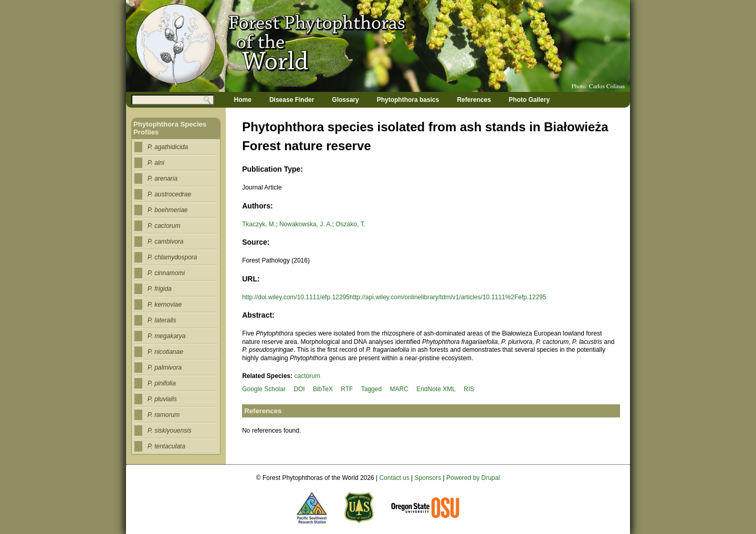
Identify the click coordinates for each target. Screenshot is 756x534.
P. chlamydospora (172, 257)
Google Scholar (264, 389)
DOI (299, 389)
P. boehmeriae (168, 210)
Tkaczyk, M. (259, 224)
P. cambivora (165, 242)
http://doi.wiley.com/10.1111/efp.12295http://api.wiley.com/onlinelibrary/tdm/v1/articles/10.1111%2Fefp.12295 (394, 297)
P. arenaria (162, 179)
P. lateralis (162, 320)
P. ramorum (164, 415)
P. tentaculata (166, 446)
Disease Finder (292, 100)
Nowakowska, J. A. (306, 224)
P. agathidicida (168, 147)
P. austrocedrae (169, 194)
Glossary (345, 100)
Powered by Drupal (473, 478)
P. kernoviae (165, 305)
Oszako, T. (350, 224)
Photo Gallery (529, 100)
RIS (469, 389)
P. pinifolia (162, 383)
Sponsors (428, 478)
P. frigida (160, 289)
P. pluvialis (162, 399)
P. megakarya (167, 336)
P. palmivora (165, 368)
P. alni (156, 163)
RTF (347, 389)
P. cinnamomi (166, 273)
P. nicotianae (165, 352)
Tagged (371, 389)
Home (243, 100)
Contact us (394, 478)
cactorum (307, 376)
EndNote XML (436, 389)
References (474, 100)
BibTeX (323, 389)
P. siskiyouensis (170, 431)
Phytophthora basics (408, 100)
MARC (399, 389)
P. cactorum (164, 226)
